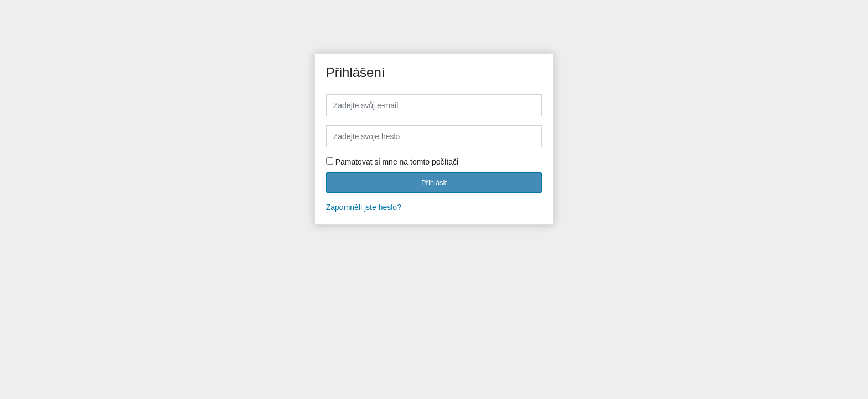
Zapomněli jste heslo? (364, 207)
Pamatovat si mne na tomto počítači (397, 162)
